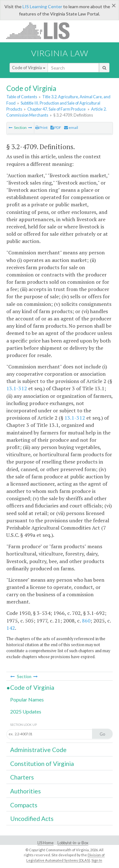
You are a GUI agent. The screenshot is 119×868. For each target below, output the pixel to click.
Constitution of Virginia (42, 764)
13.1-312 (17, 388)
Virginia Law (60, 53)
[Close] (114, 5)
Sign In (97, 860)
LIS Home (46, 843)
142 (11, 628)
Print (41, 127)
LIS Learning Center (42, 6)
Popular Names (27, 699)
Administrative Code (38, 750)
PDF (56, 127)
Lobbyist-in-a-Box (73, 843)
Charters (22, 777)
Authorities (26, 791)
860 (86, 621)
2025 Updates (26, 711)
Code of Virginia (29, 68)
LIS (41, 30)
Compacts (24, 805)
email (71, 127)
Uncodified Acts (32, 819)
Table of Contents (22, 97)
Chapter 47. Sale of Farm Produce (56, 109)
